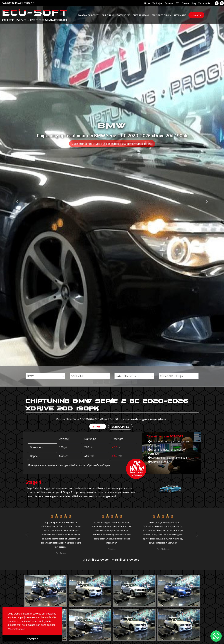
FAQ (178, 3)
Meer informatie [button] (17, 629)
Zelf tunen (161, 15)
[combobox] (45, 376)
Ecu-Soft (89, 15)
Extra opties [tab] (120, 427)
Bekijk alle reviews (125, 560)
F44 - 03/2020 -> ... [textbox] (127, 376)
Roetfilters (124, 15)
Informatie (180, 15)
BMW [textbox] (30, 376)
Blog (194, 3)
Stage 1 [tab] (98, 426)
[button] (17, 193)
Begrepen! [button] (32, 638)
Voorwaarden (205, 3)
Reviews (169, 3)
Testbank (141, 15)
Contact (196, 15)
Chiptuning (108, 15)
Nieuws (186, 3)
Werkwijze (157, 3)
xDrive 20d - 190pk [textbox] (172, 376)
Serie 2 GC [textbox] (77, 376)
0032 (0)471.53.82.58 (18, 3)
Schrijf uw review (96, 560)
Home (147, 3)
